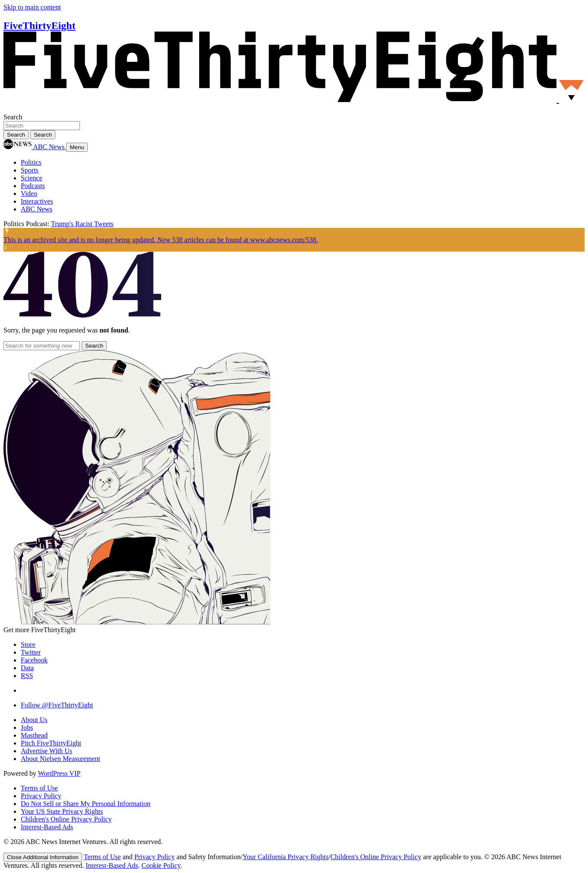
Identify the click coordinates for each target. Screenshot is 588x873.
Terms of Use (39, 788)
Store (28, 644)
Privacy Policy (41, 796)
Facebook (34, 660)
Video (29, 193)
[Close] (43, 857)
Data (27, 668)
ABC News (37, 209)
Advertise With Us (46, 751)
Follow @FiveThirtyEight (57, 705)
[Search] (43, 135)
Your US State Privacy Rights (62, 811)
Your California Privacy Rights (285, 857)
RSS (27, 676)
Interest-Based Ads (47, 827)
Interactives (37, 201)
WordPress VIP (59, 773)
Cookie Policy (161, 865)
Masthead (34, 735)
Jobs (27, 727)
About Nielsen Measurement (60, 759)
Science (32, 178)
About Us (34, 720)
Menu (77, 147)
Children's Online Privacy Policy (66, 819)
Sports (30, 170)
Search (13, 117)
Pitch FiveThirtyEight (51, 743)
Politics (31, 162)
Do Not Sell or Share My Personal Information (86, 804)
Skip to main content (32, 7)
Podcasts (33, 186)
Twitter (31, 652)
